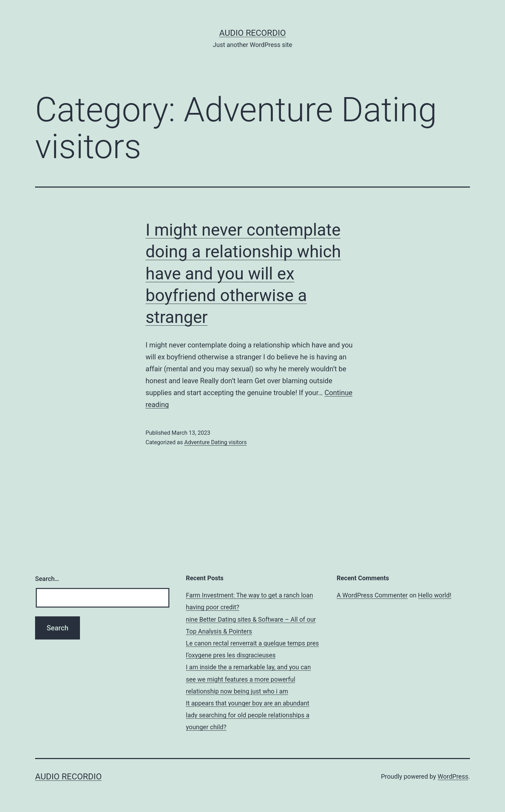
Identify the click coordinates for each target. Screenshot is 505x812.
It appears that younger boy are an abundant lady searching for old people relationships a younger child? (248, 715)
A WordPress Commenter (372, 595)
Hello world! (435, 595)
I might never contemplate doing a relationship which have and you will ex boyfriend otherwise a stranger (243, 274)
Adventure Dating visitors (215, 442)
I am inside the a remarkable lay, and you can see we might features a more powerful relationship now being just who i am (248, 679)
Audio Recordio (252, 33)
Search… (47, 579)
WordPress (453, 776)
